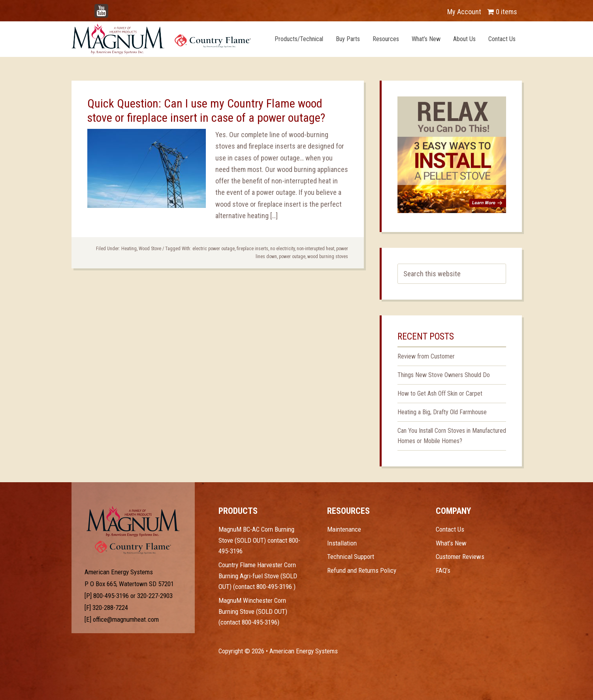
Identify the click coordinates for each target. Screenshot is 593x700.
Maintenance (344, 529)
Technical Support (351, 557)
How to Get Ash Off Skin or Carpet (440, 393)
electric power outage (214, 249)
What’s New (451, 543)
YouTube (113, 8)
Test (133, 521)
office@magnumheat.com (126, 619)
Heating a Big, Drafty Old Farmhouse (442, 412)
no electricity (282, 249)
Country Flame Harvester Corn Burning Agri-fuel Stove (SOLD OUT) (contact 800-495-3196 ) (258, 576)
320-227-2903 (155, 596)
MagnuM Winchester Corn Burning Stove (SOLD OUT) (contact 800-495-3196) (253, 611)
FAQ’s (443, 570)
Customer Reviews (460, 557)
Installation (342, 543)
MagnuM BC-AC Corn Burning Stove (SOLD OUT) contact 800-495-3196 (259, 540)
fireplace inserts (252, 249)
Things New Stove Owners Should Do (444, 375)
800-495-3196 (111, 596)
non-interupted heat (315, 249)
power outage (292, 257)
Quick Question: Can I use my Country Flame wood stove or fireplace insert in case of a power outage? (206, 110)
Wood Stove (150, 249)
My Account (464, 12)
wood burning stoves (328, 257)
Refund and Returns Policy (362, 570)
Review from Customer (426, 356)
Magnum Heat (161, 39)
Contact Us (450, 529)
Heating (129, 249)
